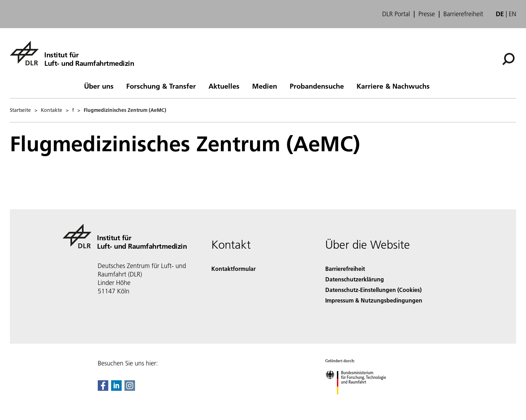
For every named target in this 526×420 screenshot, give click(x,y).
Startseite (20, 110)
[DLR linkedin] (116, 389)
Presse (427, 14)
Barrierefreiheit (463, 14)
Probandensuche (317, 86)
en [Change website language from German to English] (512, 14)
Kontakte (52, 110)
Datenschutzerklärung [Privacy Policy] (355, 279)
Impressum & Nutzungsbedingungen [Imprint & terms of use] (374, 300)
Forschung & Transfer (161, 86)
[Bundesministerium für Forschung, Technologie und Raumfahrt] (360, 400)
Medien (265, 86)
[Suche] (508, 59)
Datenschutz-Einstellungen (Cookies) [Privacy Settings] (373, 290)
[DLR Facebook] (103, 389)
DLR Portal (396, 14)
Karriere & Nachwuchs (393, 86)
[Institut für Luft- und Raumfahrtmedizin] (72, 53)
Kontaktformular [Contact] (233, 269)
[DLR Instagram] (130, 389)
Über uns (99, 86)
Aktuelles (224, 86)
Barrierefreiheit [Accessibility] (345, 269)
